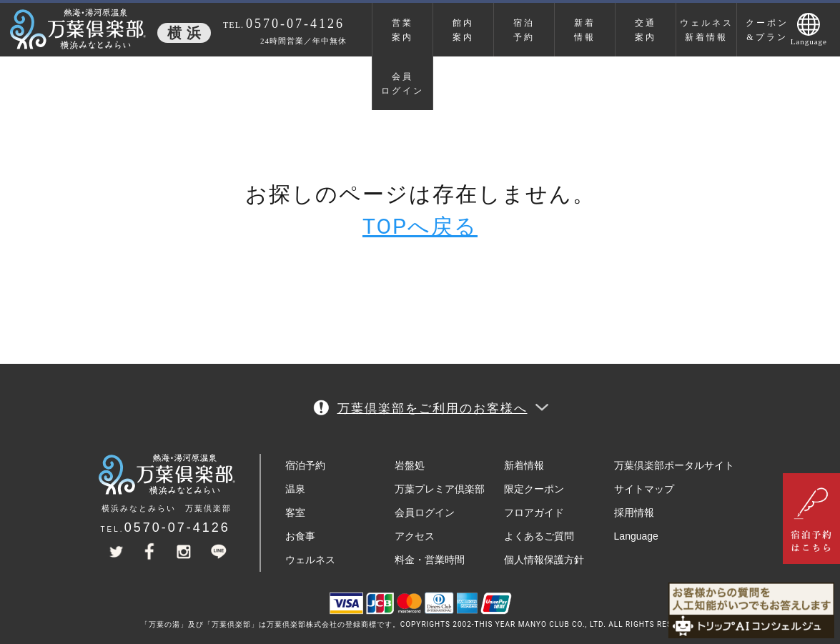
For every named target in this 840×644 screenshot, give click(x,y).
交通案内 (646, 30)
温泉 (295, 489)
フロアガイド (534, 512)
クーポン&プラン (767, 30)
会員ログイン (402, 84)
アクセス (415, 536)
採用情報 (634, 512)
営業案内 (402, 30)
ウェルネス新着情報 (707, 30)
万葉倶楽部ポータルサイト (674, 465)
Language (636, 536)
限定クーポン (534, 489)
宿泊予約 (524, 30)
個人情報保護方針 (544, 560)
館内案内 (463, 30)
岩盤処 (410, 465)
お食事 (300, 536)
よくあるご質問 (539, 536)
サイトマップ (644, 489)
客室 (295, 512)
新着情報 (585, 30)
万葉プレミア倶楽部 (440, 489)
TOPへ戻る (420, 226)
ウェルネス (310, 560)
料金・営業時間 (430, 560)
